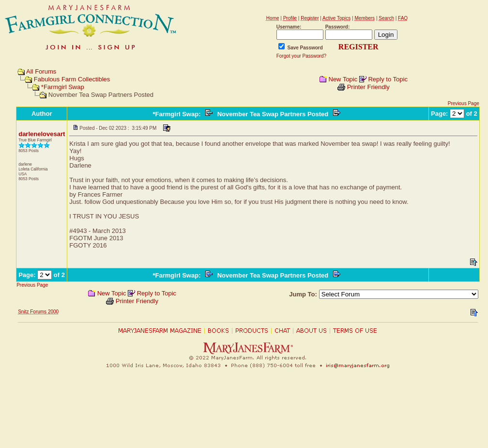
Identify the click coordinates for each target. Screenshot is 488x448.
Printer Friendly (368, 87)
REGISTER (358, 47)
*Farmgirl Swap (63, 87)
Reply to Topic (388, 79)
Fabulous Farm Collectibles (72, 79)
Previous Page (464, 103)
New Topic (343, 79)
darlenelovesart (42, 134)
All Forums (41, 71)
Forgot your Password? (301, 56)
